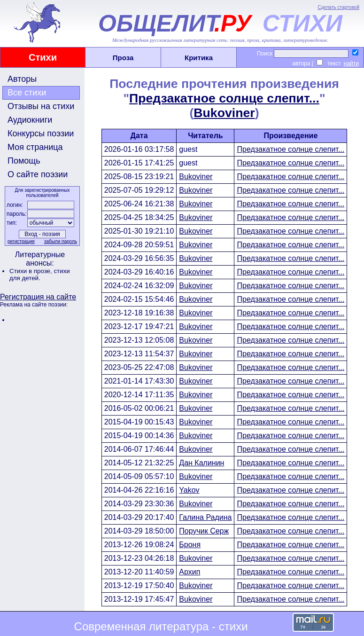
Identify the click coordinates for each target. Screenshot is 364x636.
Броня (190, 545)
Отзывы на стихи (41, 106)
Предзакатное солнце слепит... (224, 98)
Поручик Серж (204, 531)
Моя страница (35, 147)
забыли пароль (61, 241)
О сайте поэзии (38, 174)
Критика (199, 58)
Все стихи (27, 93)
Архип (190, 572)
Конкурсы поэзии (41, 133)
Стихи (43, 57)
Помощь (24, 161)
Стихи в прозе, (31, 271)
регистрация (21, 241)
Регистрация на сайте (38, 297)
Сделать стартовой (338, 7)
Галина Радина (205, 517)
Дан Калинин (201, 463)
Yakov (189, 490)
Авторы (22, 79)
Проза (123, 58)
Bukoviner (224, 113)
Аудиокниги (30, 120)
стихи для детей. (40, 275)
